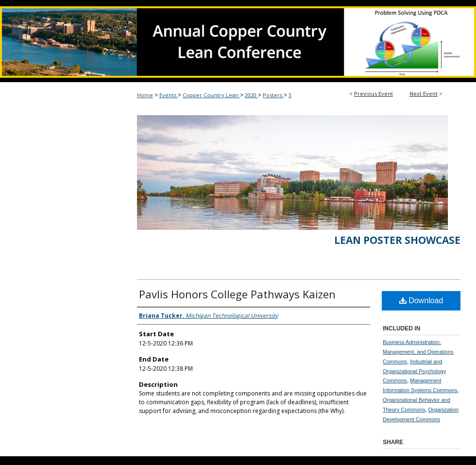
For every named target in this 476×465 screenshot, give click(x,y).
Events (169, 95)
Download (421, 301)
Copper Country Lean (211, 95)
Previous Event (374, 94)
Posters (273, 95)
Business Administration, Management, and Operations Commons (418, 352)
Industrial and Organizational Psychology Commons (414, 371)
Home (145, 95)
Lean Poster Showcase (397, 240)
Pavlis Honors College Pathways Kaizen (237, 294)
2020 (251, 95)
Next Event (424, 94)
